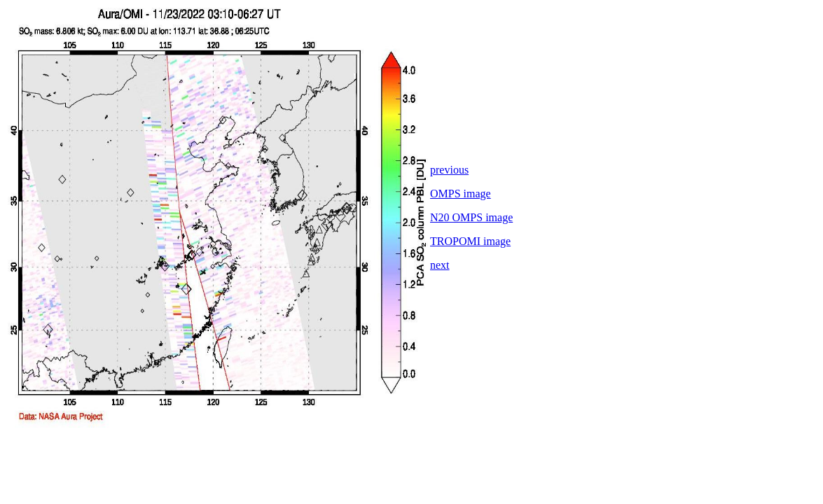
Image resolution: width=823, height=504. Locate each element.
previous (449, 170)
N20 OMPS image (471, 217)
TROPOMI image (470, 241)
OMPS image (461, 194)
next (440, 265)
